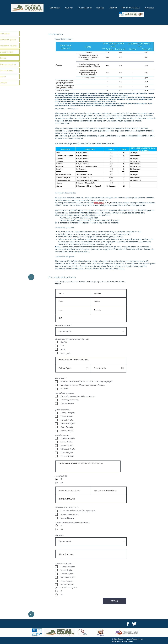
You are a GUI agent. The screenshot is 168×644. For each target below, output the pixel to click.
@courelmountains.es (122, 210)
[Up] (31, 277)
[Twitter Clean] (134, 624)
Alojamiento (59, 535)
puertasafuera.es (127, 641)
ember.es (115, 641)
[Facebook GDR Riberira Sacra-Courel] (128, 624)
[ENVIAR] (115, 601)
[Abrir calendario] (122, 368)
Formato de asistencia (63, 325)
